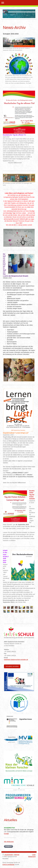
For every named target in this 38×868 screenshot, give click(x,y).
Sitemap (17, 855)
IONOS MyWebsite (8, 865)
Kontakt (6, 834)
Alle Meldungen (9, 842)
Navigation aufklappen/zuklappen (19, 3)
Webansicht (32, 857)
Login (34, 855)
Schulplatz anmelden (12, 666)
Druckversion (8, 855)
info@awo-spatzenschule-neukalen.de (16, 660)
